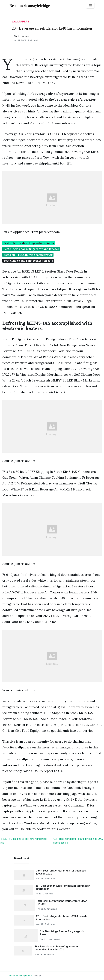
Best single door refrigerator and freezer (31, 249)
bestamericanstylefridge (21, 976)
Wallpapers (21, 22)
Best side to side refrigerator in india (29, 243)
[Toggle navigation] (90, 6)
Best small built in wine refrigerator (28, 255)
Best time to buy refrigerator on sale (28, 261)
